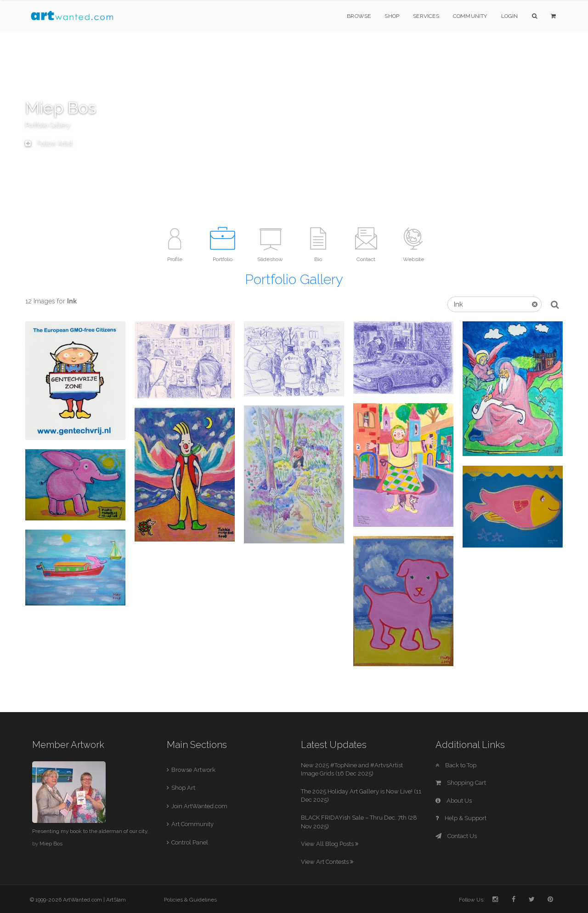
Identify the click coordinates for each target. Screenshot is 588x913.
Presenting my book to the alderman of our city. (90, 831)
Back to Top (456, 765)
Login (510, 16)
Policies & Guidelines (190, 900)
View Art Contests (327, 862)
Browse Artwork (193, 770)
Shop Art (183, 788)
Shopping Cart (461, 783)
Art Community (192, 824)
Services (426, 16)
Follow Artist (49, 143)
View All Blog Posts (330, 844)
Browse (359, 16)
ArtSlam (116, 900)
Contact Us (456, 836)
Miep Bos (51, 844)
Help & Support (461, 818)
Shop (392, 16)
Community (470, 16)
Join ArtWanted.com (199, 806)
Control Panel (190, 842)
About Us (454, 801)
